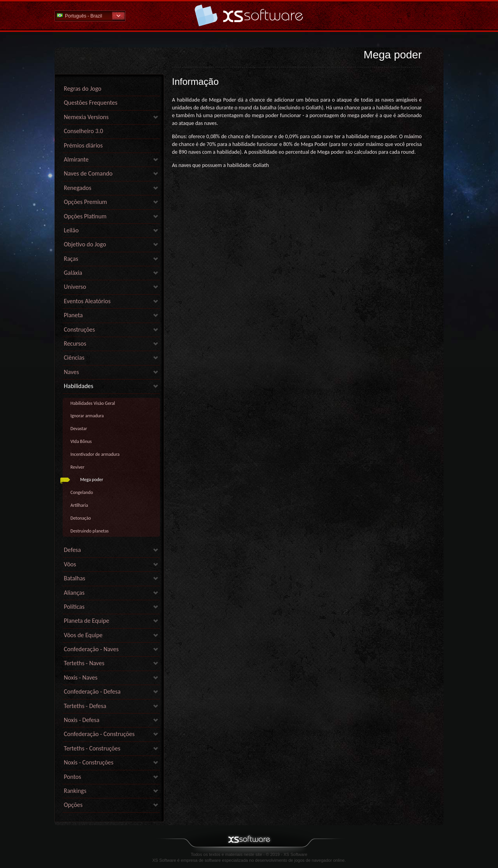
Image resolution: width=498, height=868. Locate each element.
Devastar (79, 429)
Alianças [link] (74, 593)
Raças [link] (71, 259)
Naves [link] (71, 372)
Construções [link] (79, 329)
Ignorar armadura (87, 416)
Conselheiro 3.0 (83, 131)
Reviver (77, 467)
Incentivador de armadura (95, 454)
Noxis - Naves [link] (81, 677)
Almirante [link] (76, 159)
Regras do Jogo (83, 89)
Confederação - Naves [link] (91, 649)
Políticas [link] (74, 607)
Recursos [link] (75, 344)
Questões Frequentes (91, 103)
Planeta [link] (73, 315)
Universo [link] (75, 287)
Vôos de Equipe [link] (83, 635)
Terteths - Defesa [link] (85, 706)
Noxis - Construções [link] (89, 762)
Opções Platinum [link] (85, 216)
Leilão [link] (71, 230)
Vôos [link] (70, 564)
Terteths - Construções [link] (92, 748)
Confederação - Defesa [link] (92, 691)
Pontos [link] (73, 777)
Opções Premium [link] (85, 202)
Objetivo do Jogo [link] (85, 244)
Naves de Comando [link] (88, 173)
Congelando (82, 492)
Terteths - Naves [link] (84, 663)
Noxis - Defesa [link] (82, 720)
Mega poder (92, 480)
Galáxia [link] (73, 273)
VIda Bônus (81, 441)
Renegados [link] (78, 188)
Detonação (81, 518)
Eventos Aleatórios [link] (87, 301)
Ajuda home (249, 15)
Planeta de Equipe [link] (87, 621)
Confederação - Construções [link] (99, 734)
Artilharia (79, 505)
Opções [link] (73, 805)
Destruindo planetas (89, 531)
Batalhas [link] (75, 578)
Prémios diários (83, 145)
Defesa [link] (72, 550)
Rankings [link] (75, 791)
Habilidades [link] (79, 386)
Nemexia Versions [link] (86, 117)
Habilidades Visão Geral (93, 403)
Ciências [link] (74, 358)
